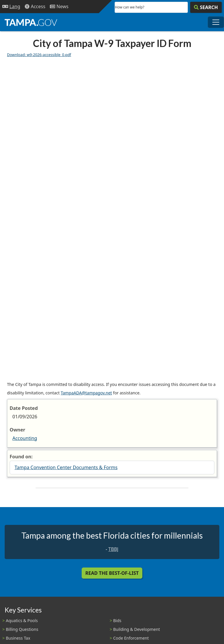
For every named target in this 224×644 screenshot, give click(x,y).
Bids (117, 620)
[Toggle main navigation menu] (216, 22)
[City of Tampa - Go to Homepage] (31, 22)
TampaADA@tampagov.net (86, 393)
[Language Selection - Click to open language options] (11, 7)
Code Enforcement (131, 638)
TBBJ (113, 549)
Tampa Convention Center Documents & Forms (66, 467)
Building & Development (136, 629)
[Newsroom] (59, 7)
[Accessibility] (35, 7)
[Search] (206, 7)
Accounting (25, 438)
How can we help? (130, 7)
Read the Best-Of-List (112, 573)
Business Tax (18, 638)
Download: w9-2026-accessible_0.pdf (39, 55)
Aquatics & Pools (22, 620)
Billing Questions (22, 629)
